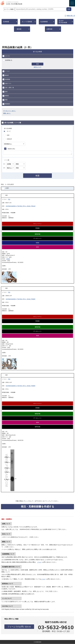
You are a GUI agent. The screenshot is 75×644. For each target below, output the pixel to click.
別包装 (37, 228)
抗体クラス (7, 84)
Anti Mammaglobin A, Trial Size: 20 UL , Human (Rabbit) (21, 299)
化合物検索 (44, 22)
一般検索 (18, 29)
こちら (39, 562)
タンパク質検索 (27, 22)
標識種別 (6, 104)
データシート (37, 238)
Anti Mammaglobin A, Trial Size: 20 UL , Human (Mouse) (21, 206)
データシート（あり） (10, 111)
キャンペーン (37, 224)
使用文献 (37, 427)
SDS (37, 247)
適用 (5, 92)
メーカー (6, 71)
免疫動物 (6, 79)
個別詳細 (37, 234)
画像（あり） (7, 113)
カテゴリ (6, 56)
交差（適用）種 (8, 88)
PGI (9, 199)
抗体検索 (6, 22)
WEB (38, 243)
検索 (37, 64)
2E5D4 (8, 259)
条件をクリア (37, 67)
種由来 (6, 75)
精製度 (6, 96)
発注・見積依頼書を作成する (38, 507)
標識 (5, 100)
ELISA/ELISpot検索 (63, 22)
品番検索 (49, 29)
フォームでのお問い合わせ (19, 627)
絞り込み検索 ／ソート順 (11, 123)
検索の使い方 (71, 16)
